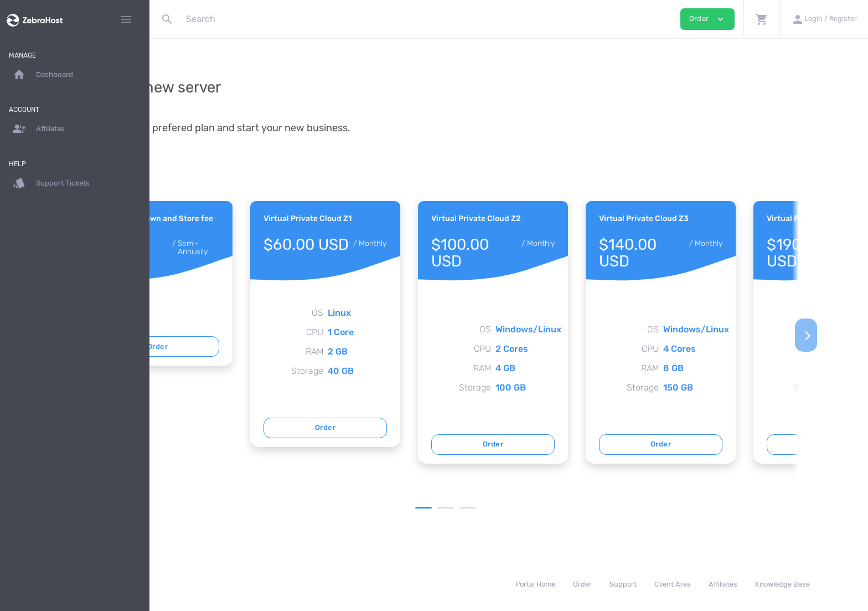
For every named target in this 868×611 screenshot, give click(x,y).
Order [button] (707, 19)
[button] (761, 19)
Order (258, 346)
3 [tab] (540, 508)
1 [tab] (495, 508)
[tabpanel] (258, 281)
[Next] (850, 335)
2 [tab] (518, 508)
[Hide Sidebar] (126, 19)
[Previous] (168, 335)
